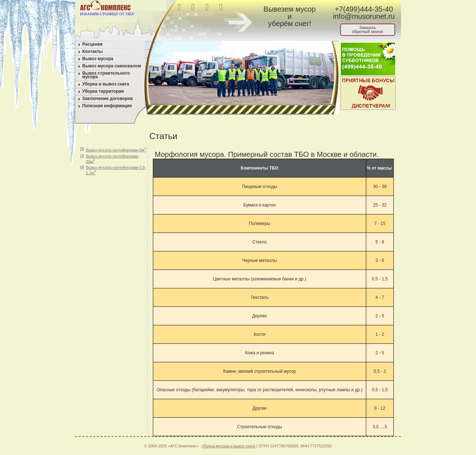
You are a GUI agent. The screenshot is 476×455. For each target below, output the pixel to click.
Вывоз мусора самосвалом (112, 66)
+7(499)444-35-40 (364, 9)
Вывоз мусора (98, 59)
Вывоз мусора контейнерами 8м (116, 149)
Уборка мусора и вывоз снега (228, 446)
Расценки (92, 44)
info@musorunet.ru (364, 16)
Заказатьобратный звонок (368, 30)
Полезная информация (107, 106)
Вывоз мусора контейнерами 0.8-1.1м (116, 170)
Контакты (93, 51)
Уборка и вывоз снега (106, 84)
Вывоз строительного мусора (106, 75)
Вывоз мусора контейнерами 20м (112, 159)
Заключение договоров (108, 99)
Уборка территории (103, 91)
